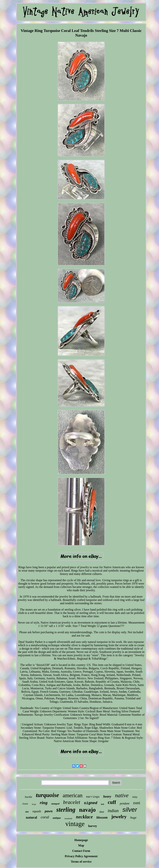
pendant (125, 803)
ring (44, 803)
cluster (25, 804)
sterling (66, 810)
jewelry (119, 817)
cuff (112, 802)
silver (130, 809)
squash (37, 811)
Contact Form (81, 851)
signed (91, 803)
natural (31, 817)
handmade (68, 818)
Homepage (81, 840)
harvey (93, 826)
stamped (55, 804)
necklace (84, 817)
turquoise (47, 795)
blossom (102, 817)
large (34, 804)
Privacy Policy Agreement (81, 856)
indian (113, 811)
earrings (93, 797)
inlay (135, 797)
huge (133, 818)
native (122, 795)
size (27, 812)
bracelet (72, 802)
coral (45, 817)
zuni (137, 803)
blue (102, 812)
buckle (29, 797)
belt (103, 804)
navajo (87, 810)
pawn (49, 811)
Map (81, 845)
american (73, 795)
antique (57, 818)
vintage (75, 824)
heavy (107, 796)
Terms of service (81, 862)
